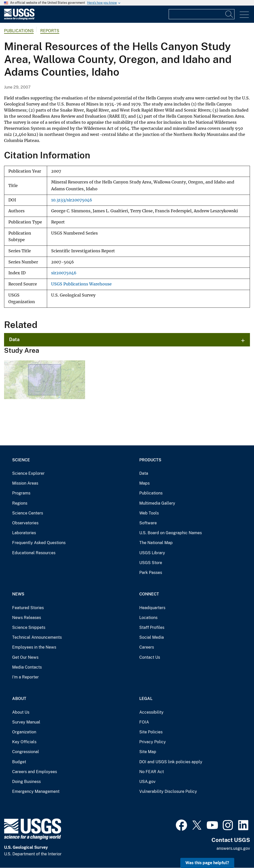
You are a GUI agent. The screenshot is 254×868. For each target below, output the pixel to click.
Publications (19, 31)
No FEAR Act (152, 772)
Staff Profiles (152, 627)
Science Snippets (29, 627)
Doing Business (26, 782)
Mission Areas (25, 483)
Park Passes (151, 573)
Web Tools (149, 513)
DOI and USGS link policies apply (171, 762)
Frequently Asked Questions (39, 543)
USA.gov (147, 782)
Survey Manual (26, 722)
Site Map (148, 752)
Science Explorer (28, 473)
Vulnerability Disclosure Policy (168, 791)
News (18, 594)
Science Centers (28, 513)
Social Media (152, 637)
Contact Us (150, 657)
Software (148, 523)
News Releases (27, 618)
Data (14, 339)
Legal (146, 699)
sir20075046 (64, 273)
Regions (20, 503)
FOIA (144, 722)
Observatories (25, 523)
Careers (147, 647)
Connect (149, 594)
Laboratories (24, 533)
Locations (148, 618)
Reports (50, 31)
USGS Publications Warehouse (81, 284)
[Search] (229, 14)
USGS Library (152, 553)
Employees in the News (34, 647)
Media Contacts (27, 667)
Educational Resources (34, 553)
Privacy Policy (153, 742)
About (19, 699)
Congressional (26, 752)
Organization (24, 732)
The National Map (156, 543)
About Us (21, 712)
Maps (144, 483)
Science (21, 460)
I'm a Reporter (25, 677)
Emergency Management (36, 791)
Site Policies (151, 732)
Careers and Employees (35, 772)
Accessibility (151, 712)
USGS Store (151, 563)
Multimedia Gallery (157, 503)
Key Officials (24, 742)
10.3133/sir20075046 (72, 200)
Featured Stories (28, 608)
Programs (21, 493)
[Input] (202, 14)
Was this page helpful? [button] (207, 863)
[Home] (19, 19)
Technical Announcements (37, 637)
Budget (19, 762)
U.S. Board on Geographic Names (171, 533)
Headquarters (152, 608)
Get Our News (25, 657)
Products (150, 460)
